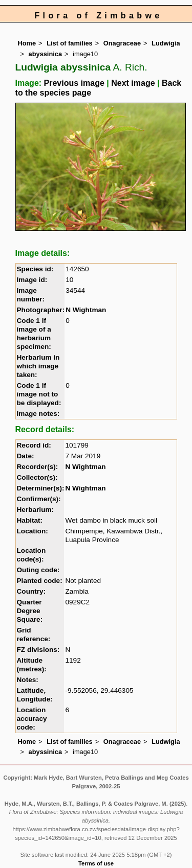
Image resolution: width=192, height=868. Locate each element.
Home (27, 43)
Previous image (74, 83)
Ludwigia (166, 43)
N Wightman (86, 310)
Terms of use (96, 863)
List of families (70, 43)
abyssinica (45, 54)
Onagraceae (122, 43)
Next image (133, 83)
